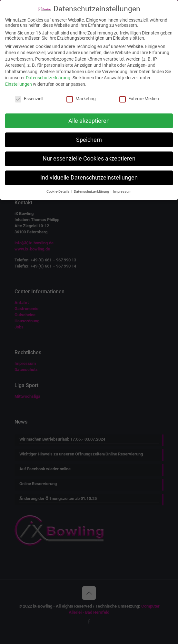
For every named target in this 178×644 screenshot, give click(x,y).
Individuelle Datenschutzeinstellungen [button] (89, 178)
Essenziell (29, 99)
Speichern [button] (89, 140)
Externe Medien (139, 99)
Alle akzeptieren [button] (89, 121)
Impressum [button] (122, 192)
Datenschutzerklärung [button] (92, 192)
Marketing (81, 99)
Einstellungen (19, 84)
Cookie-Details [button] (59, 192)
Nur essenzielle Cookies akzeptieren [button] (89, 159)
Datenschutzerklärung (48, 78)
